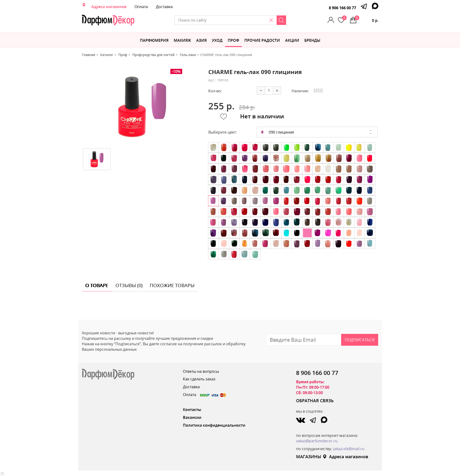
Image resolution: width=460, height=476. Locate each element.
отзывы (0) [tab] (129, 285)
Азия (201, 40)
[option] (141, 107)
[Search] (281, 20)
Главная (88, 55)
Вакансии (192, 417)
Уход (217, 40)
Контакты (192, 410)
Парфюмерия (154, 40)
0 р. (367, 19)
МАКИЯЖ (182, 40)
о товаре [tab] (97, 285)
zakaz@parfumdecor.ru (317, 441)
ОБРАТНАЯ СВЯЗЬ (315, 401)
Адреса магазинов (109, 7)
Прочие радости (262, 40)
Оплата (141, 7)
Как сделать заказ (199, 379)
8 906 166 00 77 (342, 8)
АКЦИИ (292, 40)
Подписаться (360, 340)
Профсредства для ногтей (153, 55)
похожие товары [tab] (172, 285)
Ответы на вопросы (201, 371)
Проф (233, 40)
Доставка (164, 7)
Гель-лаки (188, 55)
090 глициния (277, 132)
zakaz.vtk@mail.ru (349, 449)
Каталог (107, 55)
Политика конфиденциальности (214, 425)
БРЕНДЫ (312, 40)
